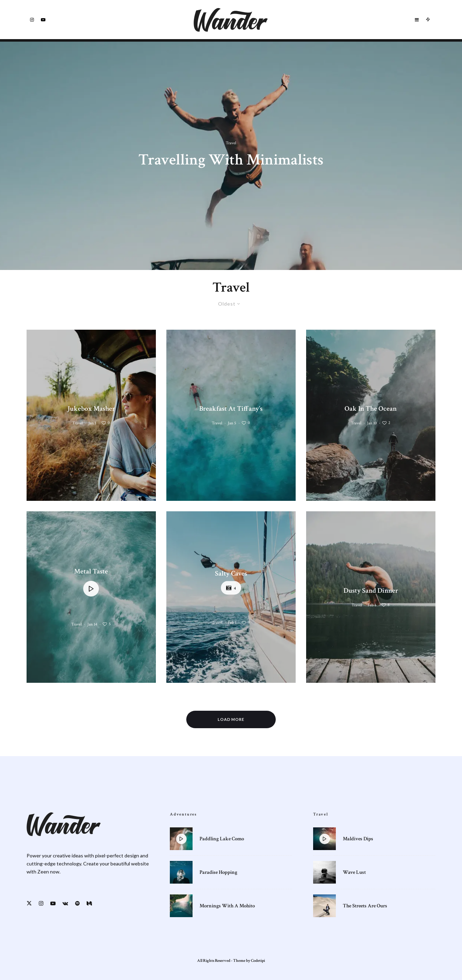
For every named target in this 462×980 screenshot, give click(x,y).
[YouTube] (43, 20)
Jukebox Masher (91, 409)
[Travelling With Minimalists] (231, 155)
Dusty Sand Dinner (371, 591)
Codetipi (258, 961)
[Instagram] (32, 20)
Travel (78, 423)
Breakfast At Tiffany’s (231, 409)
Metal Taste (91, 571)
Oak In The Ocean (371, 409)
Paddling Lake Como (222, 839)
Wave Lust (354, 874)
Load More (231, 719)
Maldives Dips (358, 839)
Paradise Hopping (218, 874)
